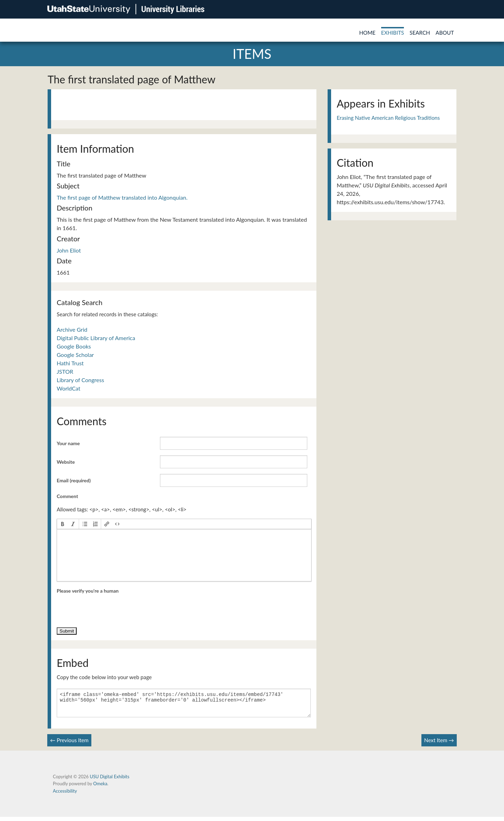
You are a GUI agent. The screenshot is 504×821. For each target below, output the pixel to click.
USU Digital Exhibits (109, 781)
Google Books (74, 346)
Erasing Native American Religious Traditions (388, 118)
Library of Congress (80, 380)
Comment (67, 496)
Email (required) (74, 480)
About (445, 33)
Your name (68, 443)
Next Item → (439, 744)
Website (66, 462)
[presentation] (63, 524)
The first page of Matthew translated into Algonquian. (122, 197)
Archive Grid (72, 329)
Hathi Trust (70, 363)
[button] (63, 524)
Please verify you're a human (88, 591)
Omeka (100, 788)
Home (367, 33)
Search (420, 33)
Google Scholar (75, 355)
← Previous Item (69, 744)
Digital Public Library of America (96, 338)
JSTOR (65, 371)
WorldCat (68, 388)
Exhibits (393, 33)
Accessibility (65, 795)
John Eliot (69, 250)
